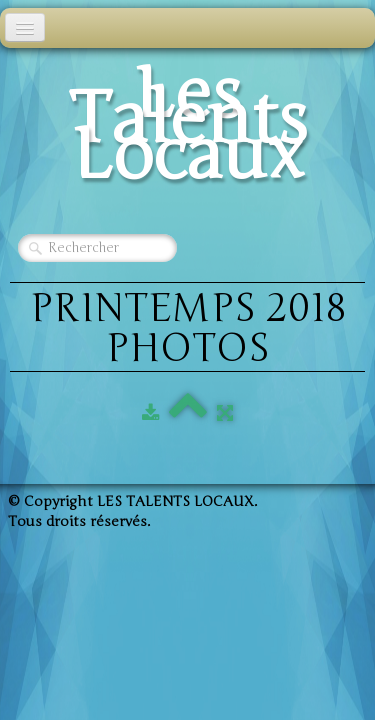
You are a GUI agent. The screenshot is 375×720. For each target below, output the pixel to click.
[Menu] (25, 27)
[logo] (187, 130)
